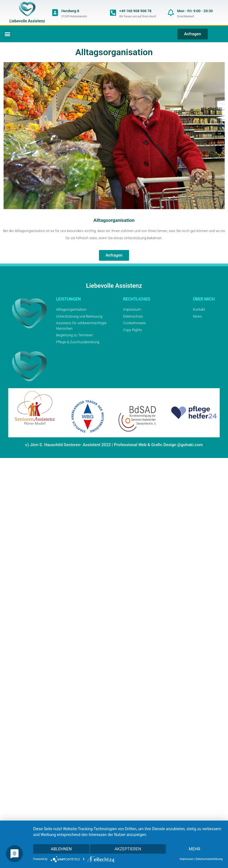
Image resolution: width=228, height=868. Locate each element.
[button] (7, 34)
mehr (195, 849)
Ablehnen (61, 849)
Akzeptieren (128, 849)
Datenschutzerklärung (209, 859)
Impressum (187, 859)
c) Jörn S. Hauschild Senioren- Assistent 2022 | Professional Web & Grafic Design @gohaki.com (114, 445)
